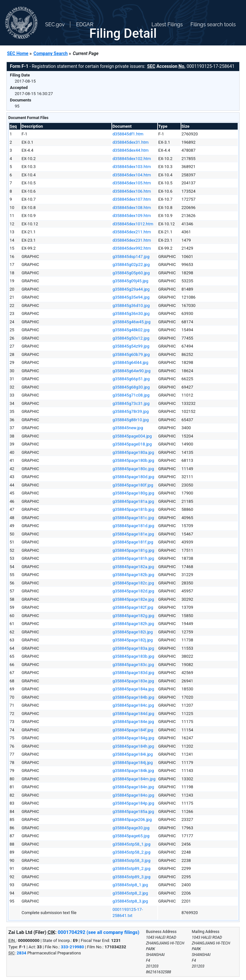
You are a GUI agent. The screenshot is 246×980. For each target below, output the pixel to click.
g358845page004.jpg (132, 436)
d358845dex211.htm (132, 232)
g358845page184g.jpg (133, 738)
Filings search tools (213, 24)
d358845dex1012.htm (133, 224)
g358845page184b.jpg (133, 697)
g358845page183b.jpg (133, 656)
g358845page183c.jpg (133, 665)
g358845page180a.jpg (133, 452)
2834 (21, 953)
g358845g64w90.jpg (131, 371)
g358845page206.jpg (132, 819)
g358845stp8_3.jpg (130, 901)
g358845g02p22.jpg (131, 265)
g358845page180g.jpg (133, 493)
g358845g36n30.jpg (131, 313)
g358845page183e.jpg (133, 681)
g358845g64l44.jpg (130, 362)
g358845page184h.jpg (133, 746)
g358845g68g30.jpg (131, 387)
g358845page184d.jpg (133, 714)
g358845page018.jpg (132, 444)
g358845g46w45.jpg (131, 322)
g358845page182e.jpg (133, 599)
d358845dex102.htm (132, 159)
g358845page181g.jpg (133, 550)
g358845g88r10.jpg (131, 420)
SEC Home (18, 53)
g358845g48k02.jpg (131, 330)
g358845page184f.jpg (133, 730)
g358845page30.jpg (131, 828)
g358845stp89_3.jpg (131, 877)
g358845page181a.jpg (133, 501)
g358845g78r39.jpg (131, 411)
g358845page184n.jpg (133, 787)
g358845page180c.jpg (133, 469)
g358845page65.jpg (131, 836)
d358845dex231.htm (132, 240)
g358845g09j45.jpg (130, 281)
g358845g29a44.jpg (131, 289)
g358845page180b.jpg (133, 460)
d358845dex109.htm (132, 216)
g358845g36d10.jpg (131, 305)
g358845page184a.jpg (133, 689)
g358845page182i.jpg (133, 632)
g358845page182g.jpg (133, 616)
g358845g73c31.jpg (131, 403)
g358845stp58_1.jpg (131, 844)
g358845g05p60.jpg (131, 273)
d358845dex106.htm (132, 191)
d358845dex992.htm (132, 248)
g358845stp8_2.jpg (130, 893)
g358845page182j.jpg (133, 640)
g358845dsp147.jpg (131, 257)
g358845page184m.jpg (134, 779)
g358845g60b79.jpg (131, 354)
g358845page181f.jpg (133, 542)
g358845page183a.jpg (133, 648)
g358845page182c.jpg (133, 583)
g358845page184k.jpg (133, 771)
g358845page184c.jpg (133, 705)
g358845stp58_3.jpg (131, 860)
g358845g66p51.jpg (131, 379)
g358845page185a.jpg (133, 811)
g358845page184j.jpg (133, 763)
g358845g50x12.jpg (131, 338)
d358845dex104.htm (132, 175)
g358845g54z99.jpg (131, 346)
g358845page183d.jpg (133, 673)
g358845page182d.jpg (133, 591)
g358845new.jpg (128, 428)
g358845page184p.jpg (133, 803)
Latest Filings (167, 24)
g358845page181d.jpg (133, 526)
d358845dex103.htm (132, 167)
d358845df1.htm (128, 134)
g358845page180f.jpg (133, 485)
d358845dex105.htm (132, 183)
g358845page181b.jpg (133, 509)
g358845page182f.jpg (133, 607)
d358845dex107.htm (132, 199)
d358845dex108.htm (132, 208)
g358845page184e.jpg (133, 722)
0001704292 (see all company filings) (98, 932)
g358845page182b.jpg (133, 575)
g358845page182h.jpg (133, 624)
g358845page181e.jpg (133, 534)
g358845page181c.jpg (133, 518)
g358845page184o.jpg (133, 795)
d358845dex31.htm (131, 142)
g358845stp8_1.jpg (130, 885)
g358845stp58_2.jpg (131, 852)
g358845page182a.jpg (133, 567)
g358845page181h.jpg (133, 558)
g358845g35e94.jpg (131, 297)
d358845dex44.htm (131, 150)
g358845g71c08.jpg (131, 395)
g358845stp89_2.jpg (131, 868)
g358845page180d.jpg (133, 477)
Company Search (51, 53)
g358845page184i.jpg (133, 754)
